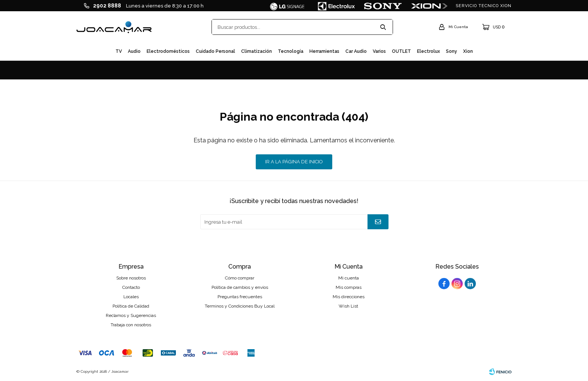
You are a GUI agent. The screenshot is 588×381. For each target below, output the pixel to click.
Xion (468, 51)
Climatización (256, 51)
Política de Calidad (131, 306)
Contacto (131, 287)
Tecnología (291, 51)
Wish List (348, 306)
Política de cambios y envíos (240, 287)
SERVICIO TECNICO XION (484, 6)
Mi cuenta (349, 278)
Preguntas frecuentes (240, 297)
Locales (131, 297)
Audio (134, 51)
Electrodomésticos (168, 51)
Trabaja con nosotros (131, 325)
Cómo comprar (240, 278)
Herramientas (324, 51)
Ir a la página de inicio (294, 162)
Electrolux (428, 51)
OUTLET (401, 51)
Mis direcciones (349, 297)
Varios (379, 51)
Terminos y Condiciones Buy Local (240, 306)
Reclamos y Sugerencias (131, 315)
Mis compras (349, 287)
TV (119, 51)
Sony (451, 51)
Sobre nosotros (131, 278)
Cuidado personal (215, 51)
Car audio (356, 51)
